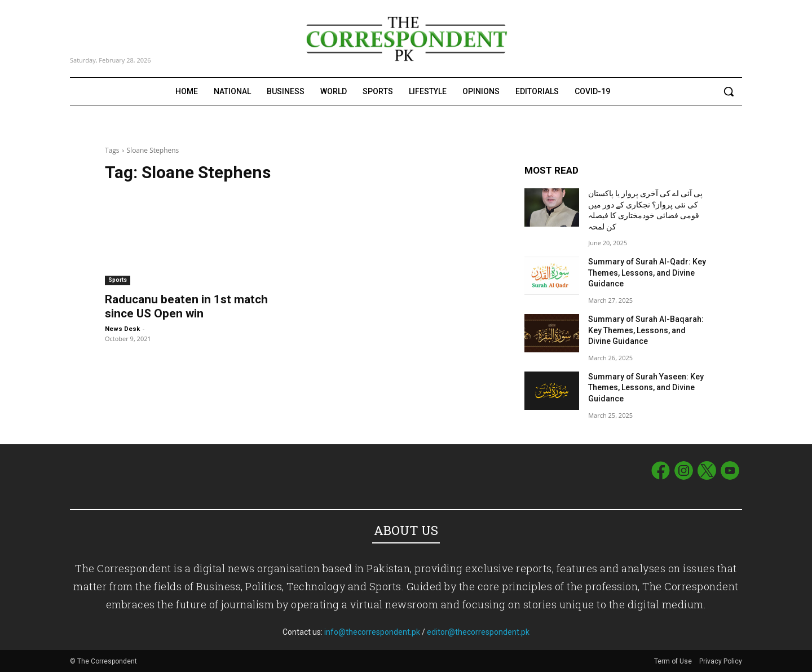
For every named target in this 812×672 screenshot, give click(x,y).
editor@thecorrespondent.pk (478, 632)
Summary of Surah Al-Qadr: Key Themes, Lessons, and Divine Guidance (647, 273)
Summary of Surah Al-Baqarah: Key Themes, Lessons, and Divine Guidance (646, 330)
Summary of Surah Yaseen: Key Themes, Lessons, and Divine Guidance (646, 388)
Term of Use (674, 661)
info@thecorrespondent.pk (372, 632)
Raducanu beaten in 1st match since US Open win (186, 306)
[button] (729, 91)
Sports (118, 280)
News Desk (122, 329)
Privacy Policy (721, 661)
